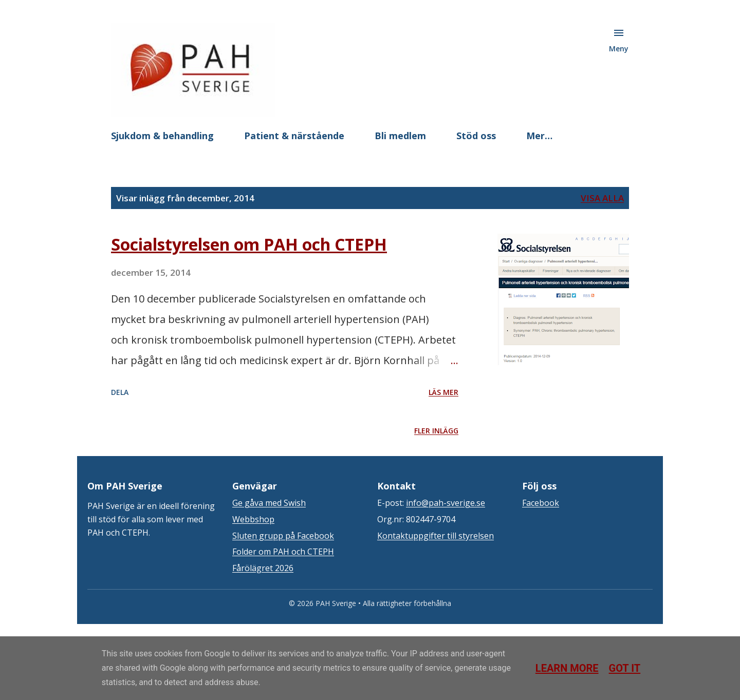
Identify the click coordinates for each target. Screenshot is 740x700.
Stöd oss (476, 136)
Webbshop (253, 519)
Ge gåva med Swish (269, 503)
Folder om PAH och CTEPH (283, 552)
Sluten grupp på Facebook (283, 536)
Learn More (567, 668)
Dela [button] (120, 392)
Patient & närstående (294, 136)
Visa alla (602, 198)
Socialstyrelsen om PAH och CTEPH (249, 244)
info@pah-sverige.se (446, 503)
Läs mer (443, 392)
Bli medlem (400, 136)
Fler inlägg (436, 431)
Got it (625, 668)
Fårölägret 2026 (263, 568)
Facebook (541, 503)
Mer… (539, 136)
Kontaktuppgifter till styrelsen (436, 536)
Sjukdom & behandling (162, 136)
